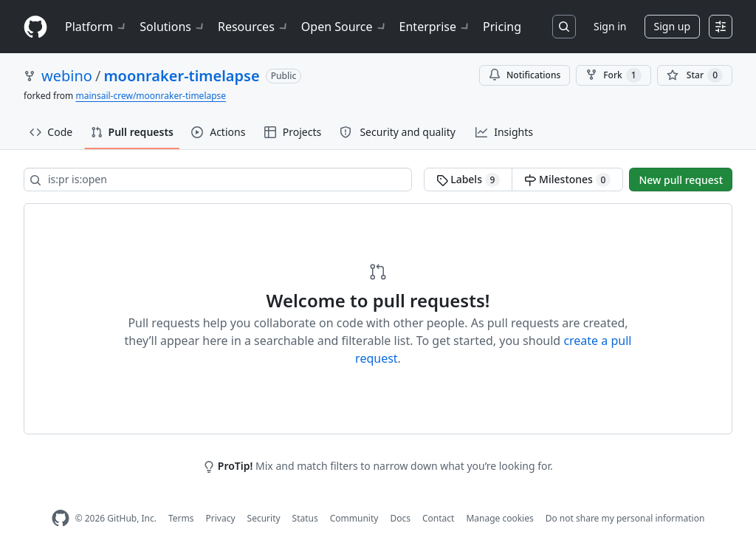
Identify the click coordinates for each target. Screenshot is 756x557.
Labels (468, 180)
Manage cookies (499, 518)
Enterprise (435, 27)
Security (264, 518)
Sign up (672, 26)
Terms (181, 518)
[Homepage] (35, 27)
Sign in (610, 26)
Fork (613, 75)
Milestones (567, 180)
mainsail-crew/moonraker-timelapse (151, 96)
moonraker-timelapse (181, 76)
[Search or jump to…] (564, 27)
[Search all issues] (218, 180)
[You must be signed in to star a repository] (695, 75)
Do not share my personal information (625, 518)
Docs (400, 518)
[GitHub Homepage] (61, 518)
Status (305, 518)
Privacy (221, 518)
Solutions (173, 27)
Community (354, 518)
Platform (96, 27)
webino (67, 76)
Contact (438, 518)
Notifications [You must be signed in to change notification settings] (525, 75)
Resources (254, 27)
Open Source (344, 27)
